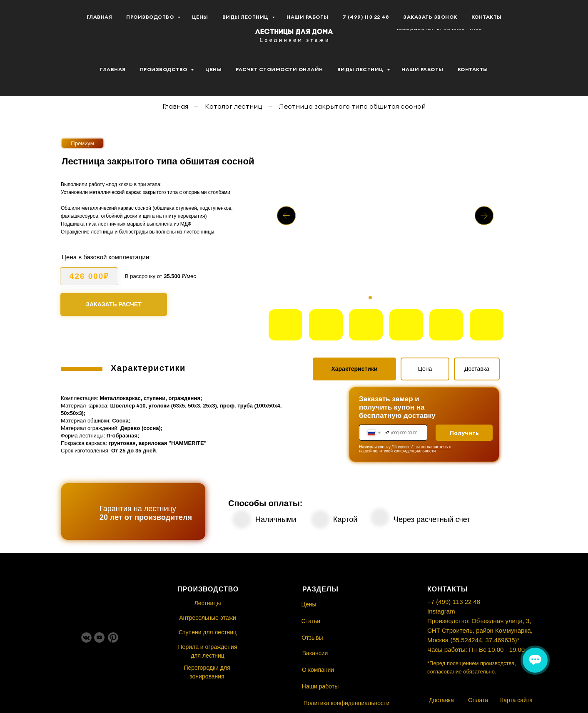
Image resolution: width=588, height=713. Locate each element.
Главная (113, 69)
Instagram (441, 611)
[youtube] (43, 21)
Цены (213, 69)
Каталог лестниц (234, 106)
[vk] (25, 21)
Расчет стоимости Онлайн (279, 69)
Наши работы (422, 69)
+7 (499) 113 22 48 (454, 602)
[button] (534, 21)
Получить (464, 433)
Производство (164, 69)
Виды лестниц (361, 69)
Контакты (473, 69)
